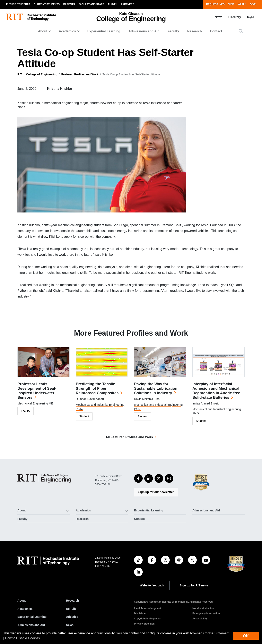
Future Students (18, 4)
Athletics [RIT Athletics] (72, 617)
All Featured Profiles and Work (129, 437)
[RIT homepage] (31, 17)
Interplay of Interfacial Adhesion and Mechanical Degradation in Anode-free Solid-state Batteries (216, 391)
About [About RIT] (21, 601)
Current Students (47, 4)
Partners (128, 4)
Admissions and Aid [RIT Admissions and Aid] (31, 625)
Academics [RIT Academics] (25, 609)
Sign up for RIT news (194, 585)
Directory (235, 17)
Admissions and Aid (144, 31)
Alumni (112, 4)
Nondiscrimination (203, 608)
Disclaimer (140, 613)
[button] (241, 31)
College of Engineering (42, 74)
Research (195, 31)
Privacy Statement (145, 624)
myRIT (251, 17)
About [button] (43, 31)
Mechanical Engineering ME (35, 403)
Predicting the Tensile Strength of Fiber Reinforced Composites (97, 388)
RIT (20, 74)
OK (246, 636)
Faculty (173, 31)
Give (253, 4)
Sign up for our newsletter (156, 492)
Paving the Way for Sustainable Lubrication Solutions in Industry (156, 388)
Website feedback (152, 585)
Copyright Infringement (148, 619)
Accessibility (200, 619)
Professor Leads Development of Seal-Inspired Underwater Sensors (37, 391)
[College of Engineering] (44, 478)
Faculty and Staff (91, 4)
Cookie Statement (216, 633)
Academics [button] (67, 31)
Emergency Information (206, 613)
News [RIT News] (70, 625)
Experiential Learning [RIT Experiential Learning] (32, 617)
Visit (231, 4)
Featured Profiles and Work (80, 74)
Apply (242, 4)
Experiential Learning (104, 31)
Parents (69, 4)
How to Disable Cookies (23, 638)
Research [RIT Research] (73, 601)
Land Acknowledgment (147, 608)
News (219, 17)
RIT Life (71, 609)
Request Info (215, 4)
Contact (216, 31)
